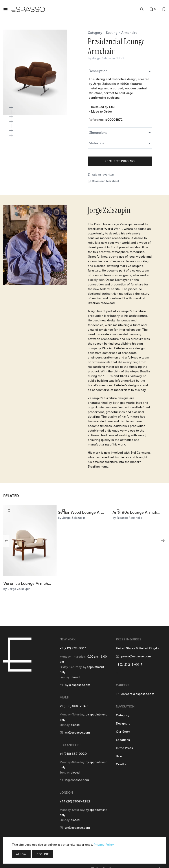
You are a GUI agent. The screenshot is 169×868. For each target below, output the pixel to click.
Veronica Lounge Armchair (28, 583)
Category (95, 33)
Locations (123, 740)
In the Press (124, 748)
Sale (119, 756)
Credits (121, 764)
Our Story (123, 732)
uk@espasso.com (77, 828)
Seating (112, 33)
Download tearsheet (103, 181)
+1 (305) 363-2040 (74, 706)
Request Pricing (120, 161)
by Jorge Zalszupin (101, 58)
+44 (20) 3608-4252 (75, 801)
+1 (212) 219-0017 (73, 648)
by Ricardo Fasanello (127, 518)
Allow (21, 854)
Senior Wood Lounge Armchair (86, 512)
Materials (96, 143)
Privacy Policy (104, 845)
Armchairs (129, 33)
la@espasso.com (77, 780)
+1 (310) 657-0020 (73, 754)
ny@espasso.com (77, 685)
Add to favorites (101, 175)
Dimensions (98, 133)
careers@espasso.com (138, 694)
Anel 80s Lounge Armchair (137, 512)
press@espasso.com (136, 656)
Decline (43, 854)
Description (98, 71)
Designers (123, 724)
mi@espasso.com (77, 733)
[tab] (120, 71)
